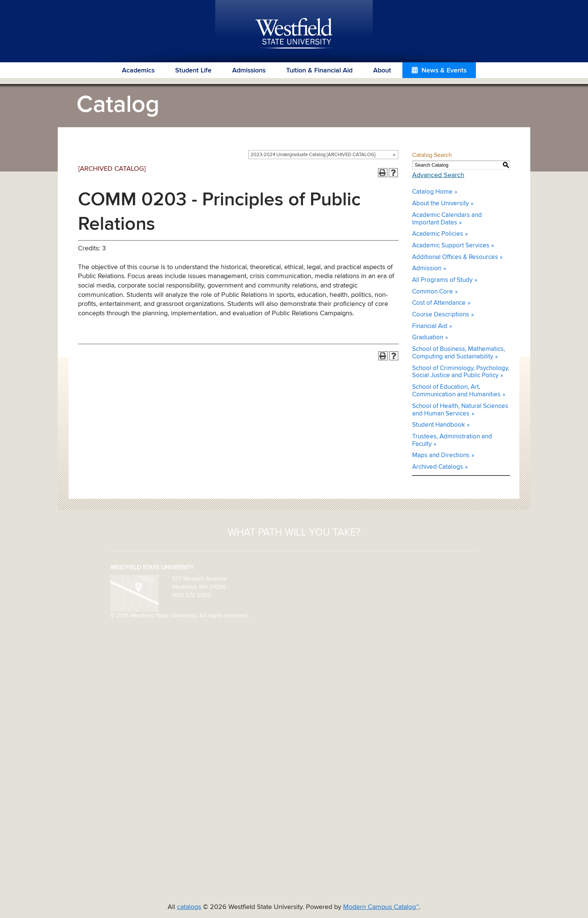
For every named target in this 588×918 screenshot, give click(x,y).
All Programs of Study (442, 280)
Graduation (428, 338)
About (382, 71)
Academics (138, 71)
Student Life (193, 71)
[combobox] (323, 155)
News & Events (444, 71)
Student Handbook (439, 425)
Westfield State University (294, 34)
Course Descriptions (441, 315)
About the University (440, 204)
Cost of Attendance (439, 303)
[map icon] (134, 593)
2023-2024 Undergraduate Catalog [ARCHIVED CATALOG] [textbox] (313, 155)
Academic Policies (438, 234)
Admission (427, 269)
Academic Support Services (451, 246)
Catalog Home (432, 192)
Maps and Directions (441, 455)
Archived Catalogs (438, 467)
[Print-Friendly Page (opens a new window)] (383, 173)
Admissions (249, 71)
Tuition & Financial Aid (319, 71)
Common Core (433, 292)
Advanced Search (438, 175)
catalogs (189, 907)
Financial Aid (430, 326)
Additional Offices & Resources (455, 257)
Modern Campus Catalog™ (381, 907)
